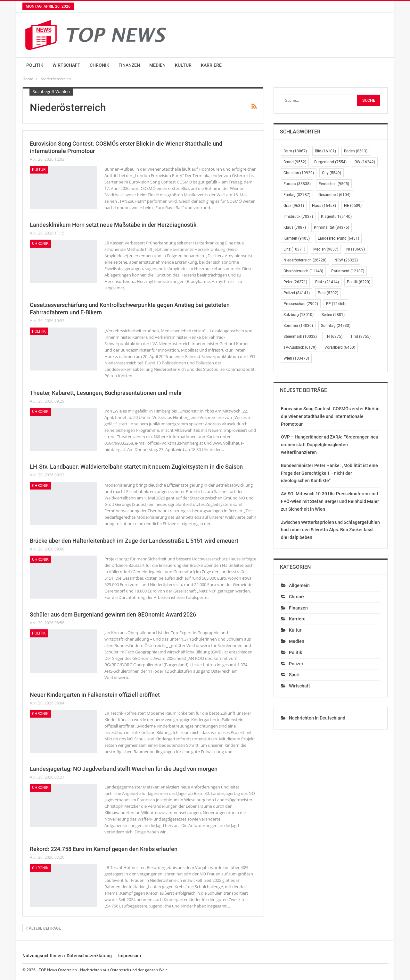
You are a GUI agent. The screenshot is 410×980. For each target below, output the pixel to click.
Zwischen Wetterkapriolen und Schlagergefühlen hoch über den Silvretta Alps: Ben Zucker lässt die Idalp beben (330, 530)
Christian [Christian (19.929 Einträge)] (299, 173)
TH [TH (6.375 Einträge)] (334, 337)
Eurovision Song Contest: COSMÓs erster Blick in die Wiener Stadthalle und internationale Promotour (330, 416)
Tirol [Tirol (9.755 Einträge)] (361, 337)
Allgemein (299, 585)
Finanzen (129, 65)
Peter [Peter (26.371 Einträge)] (295, 282)
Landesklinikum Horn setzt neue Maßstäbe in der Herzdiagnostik (113, 225)
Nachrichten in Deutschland (317, 718)
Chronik (99, 65)
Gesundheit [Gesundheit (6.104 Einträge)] (334, 195)
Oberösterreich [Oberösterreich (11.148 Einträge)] (303, 271)
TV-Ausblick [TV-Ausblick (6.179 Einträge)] (300, 347)
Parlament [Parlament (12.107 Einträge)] (348, 271)
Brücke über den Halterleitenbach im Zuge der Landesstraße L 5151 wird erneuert (134, 541)
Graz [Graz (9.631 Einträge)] (294, 206)
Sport (294, 675)
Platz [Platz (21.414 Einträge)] (327, 282)
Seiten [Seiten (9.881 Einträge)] (333, 315)
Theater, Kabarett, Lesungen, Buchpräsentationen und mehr (106, 393)
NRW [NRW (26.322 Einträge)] (346, 260)
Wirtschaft (66, 65)
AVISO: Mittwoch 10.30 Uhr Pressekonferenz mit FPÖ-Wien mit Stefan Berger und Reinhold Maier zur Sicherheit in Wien (330, 501)
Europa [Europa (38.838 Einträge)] (297, 184)
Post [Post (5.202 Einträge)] (328, 293)
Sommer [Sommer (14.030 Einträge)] (298, 326)
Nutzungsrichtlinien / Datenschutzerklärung (67, 956)
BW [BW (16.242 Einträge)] (365, 162)
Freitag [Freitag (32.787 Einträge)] (297, 195)
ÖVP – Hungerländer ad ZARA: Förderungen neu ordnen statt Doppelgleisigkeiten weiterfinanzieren (330, 445)
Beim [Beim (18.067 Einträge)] (295, 151)
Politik (35, 65)
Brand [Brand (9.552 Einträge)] (295, 162)
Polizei (296, 664)
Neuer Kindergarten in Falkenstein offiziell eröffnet (95, 695)
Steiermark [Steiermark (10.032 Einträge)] (300, 337)
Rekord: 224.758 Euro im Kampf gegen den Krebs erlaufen (104, 849)
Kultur (183, 65)
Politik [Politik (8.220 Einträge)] (359, 282)
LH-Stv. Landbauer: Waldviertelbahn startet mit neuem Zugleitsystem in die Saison (136, 467)
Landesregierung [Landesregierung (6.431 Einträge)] (338, 238)
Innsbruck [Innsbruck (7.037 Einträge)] (298, 217)
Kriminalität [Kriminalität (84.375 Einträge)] (332, 227)
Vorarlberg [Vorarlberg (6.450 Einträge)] (340, 347)
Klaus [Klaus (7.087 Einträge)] (295, 227)
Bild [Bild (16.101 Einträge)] (325, 151)
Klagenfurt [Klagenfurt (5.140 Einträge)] (336, 217)
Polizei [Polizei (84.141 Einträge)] (297, 293)
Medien (157, 65)
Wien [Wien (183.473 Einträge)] (296, 358)
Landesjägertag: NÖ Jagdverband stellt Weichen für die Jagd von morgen (124, 769)
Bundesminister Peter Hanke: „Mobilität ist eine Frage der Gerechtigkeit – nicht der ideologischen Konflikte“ (329, 473)
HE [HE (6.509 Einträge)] (353, 206)
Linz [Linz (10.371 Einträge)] (294, 249)
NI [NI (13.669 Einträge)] (356, 249)
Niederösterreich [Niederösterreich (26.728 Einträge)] (305, 260)
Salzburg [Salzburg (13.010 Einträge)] (299, 315)
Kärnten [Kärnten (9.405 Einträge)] (297, 238)
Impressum (130, 956)
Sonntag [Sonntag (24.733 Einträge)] (336, 326)
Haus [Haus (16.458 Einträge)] (324, 206)
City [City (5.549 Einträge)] (332, 173)
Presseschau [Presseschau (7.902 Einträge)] (301, 304)
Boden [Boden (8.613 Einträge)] (356, 151)
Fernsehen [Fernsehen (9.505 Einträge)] (334, 184)
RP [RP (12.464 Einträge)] (336, 304)
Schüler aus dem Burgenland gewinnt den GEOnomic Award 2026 (113, 614)
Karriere (211, 65)
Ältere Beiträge (43, 928)
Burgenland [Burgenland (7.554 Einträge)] (330, 162)
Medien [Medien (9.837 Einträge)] (326, 249)
